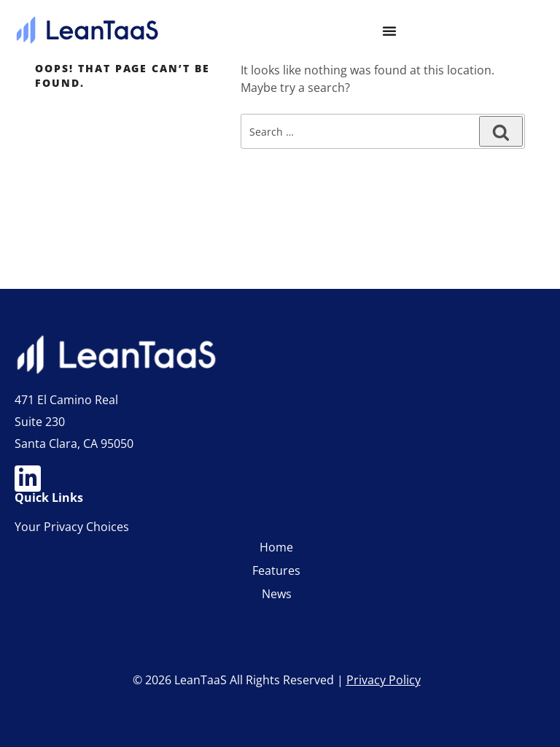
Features (276, 570)
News (277, 594)
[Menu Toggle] (389, 31)
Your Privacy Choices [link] (72, 527)
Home (276, 547)
